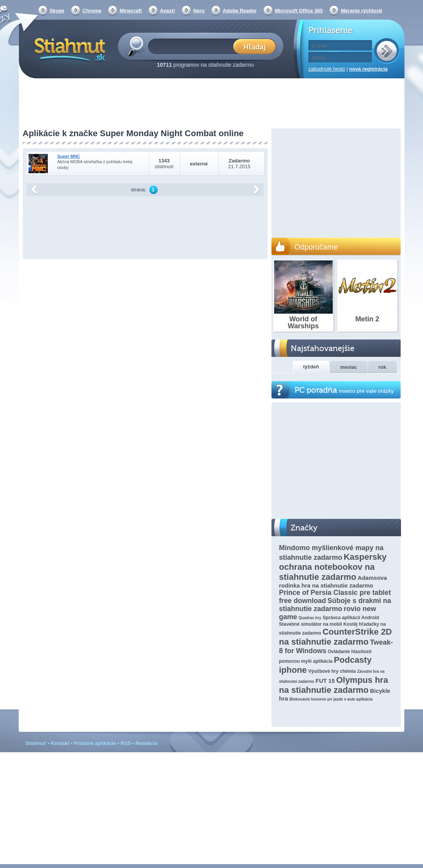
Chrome (92, 11)
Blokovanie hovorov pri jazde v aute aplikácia (331, 699)
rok (382, 367)
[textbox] (193, 46)
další (256, 190)
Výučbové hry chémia (332, 671)
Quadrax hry (310, 618)
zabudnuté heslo (327, 69)
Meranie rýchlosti (361, 11)
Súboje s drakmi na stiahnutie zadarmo (335, 605)
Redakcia (146, 743)
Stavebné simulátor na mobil (311, 624)
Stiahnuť (36, 743)
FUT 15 (325, 681)
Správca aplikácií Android (351, 618)
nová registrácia (369, 69)
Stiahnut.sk (68, 49)
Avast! (168, 11)
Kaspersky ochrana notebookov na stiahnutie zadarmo (333, 567)
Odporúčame (316, 247)
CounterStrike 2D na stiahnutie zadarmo (336, 637)
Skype (57, 11)
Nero (199, 11)
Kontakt (60, 743)
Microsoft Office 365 (299, 11)
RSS (126, 743)
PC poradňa (344, 390)
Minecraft (131, 11)
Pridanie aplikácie (95, 743)
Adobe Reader (240, 11)
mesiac (349, 367)
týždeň (311, 367)
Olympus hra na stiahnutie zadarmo (334, 685)
